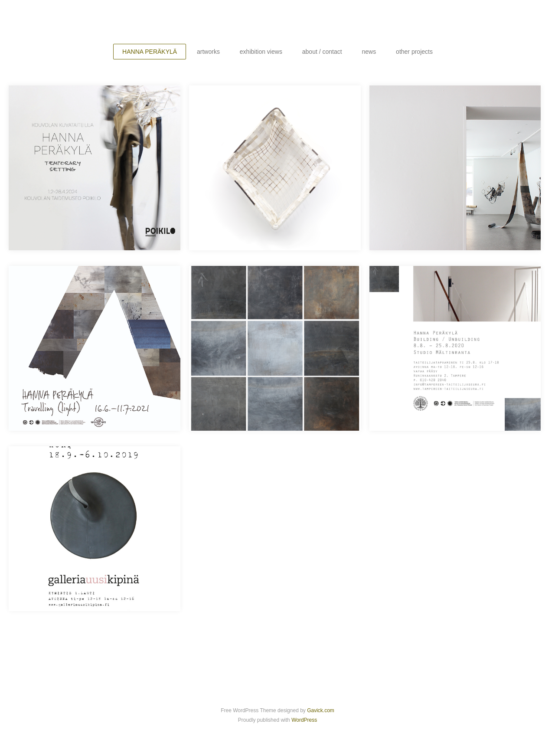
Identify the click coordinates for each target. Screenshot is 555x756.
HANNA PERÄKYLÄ (150, 52)
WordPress (304, 720)
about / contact (322, 52)
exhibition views (261, 52)
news (369, 52)
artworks (208, 52)
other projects (414, 52)
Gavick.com (321, 710)
